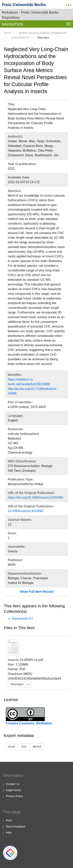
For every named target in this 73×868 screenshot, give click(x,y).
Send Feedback (16, 826)
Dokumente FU (21, 38)
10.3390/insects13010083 (26, 511)
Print (9, 820)
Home (7, 33)
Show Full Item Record (36, 592)
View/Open (17, 684)
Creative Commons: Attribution (29, 723)
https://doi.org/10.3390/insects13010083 (36, 498)
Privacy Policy (15, 796)
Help (9, 833)
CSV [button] (24, 747)
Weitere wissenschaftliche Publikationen (43, 33)
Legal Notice (14, 790)
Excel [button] (12, 747)
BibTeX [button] (37, 747)
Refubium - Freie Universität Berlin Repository (30, 15)
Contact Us (13, 784)
